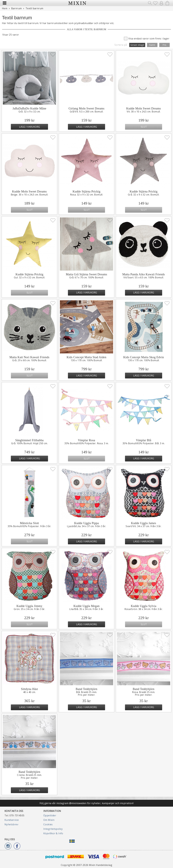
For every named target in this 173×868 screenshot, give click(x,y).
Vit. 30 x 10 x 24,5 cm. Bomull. (144, 112)
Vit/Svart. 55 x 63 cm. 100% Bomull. (144, 277)
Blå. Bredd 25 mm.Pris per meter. (86, 694)
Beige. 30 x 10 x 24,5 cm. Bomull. (29, 195)
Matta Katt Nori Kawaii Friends (29, 357)
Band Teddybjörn (87, 689)
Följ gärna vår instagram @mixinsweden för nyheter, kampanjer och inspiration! (87, 803)
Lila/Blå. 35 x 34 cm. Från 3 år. (86, 609)
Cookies (48, 824)
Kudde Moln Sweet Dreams (144, 108)
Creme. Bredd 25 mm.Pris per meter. (29, 776)
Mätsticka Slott (29, 523)
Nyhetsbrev (11, 824)
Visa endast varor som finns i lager (147, 38)
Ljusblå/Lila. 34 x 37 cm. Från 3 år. (86, 526)
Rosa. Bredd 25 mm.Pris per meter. (143, 694)
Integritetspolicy (53, 829)
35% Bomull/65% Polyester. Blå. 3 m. (144, 443)
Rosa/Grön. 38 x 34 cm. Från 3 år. (143, 609)
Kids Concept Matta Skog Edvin (144, 357)
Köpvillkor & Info (53, 833)
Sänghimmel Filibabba (29, 440)
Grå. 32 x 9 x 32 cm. (30, 112)
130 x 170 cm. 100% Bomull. (86, 360)
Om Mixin (49, 820)
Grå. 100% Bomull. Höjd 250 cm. (29, 443)
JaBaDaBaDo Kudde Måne (29, 108)
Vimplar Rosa (86, 440)
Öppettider (50, 815)
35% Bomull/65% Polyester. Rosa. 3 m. (86, 443)
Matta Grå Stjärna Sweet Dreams (86, 274)
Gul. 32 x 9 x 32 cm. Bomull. (29, 277)
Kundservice (12, 820)
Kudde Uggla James (144, 523)
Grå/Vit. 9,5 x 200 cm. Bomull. (87, 112)
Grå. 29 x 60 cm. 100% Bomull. (29, 360)
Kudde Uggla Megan (87, 606)
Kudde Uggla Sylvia (144, 606)
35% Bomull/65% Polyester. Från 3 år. (29, 526)
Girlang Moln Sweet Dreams (87, 108)
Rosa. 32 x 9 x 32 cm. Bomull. (87, 195)
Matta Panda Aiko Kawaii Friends (144, 274)
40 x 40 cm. (29, 692)
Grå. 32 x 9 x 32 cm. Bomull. (144, 195)
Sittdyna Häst (29, 689)
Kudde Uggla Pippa (87, 523)
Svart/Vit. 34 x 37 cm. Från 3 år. (143, 526)
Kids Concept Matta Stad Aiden (86, 357)
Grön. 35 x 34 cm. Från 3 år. (29, 609)
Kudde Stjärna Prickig (86, 191)
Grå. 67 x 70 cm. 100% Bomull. (86, 277)
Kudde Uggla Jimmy (29, 606)
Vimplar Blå (144, 440)
